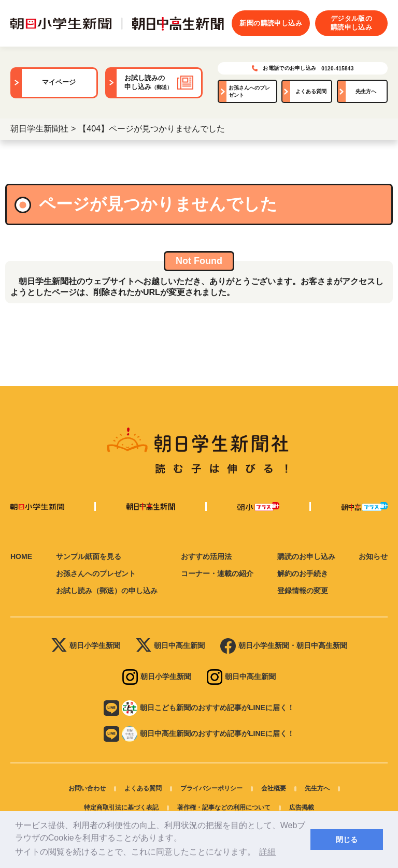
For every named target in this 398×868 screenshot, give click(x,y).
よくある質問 (311, 91)
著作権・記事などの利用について (224, 807)
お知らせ (373, 556)
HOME (21, 556)
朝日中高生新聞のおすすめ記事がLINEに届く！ (199, 734)
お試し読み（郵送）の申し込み (107, 591)
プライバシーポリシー (211, 788)
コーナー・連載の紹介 (217, 573)
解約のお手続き (303, 573)
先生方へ (366, 91)
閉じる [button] (347, 840)
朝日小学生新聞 (86, 646)
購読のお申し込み (306, 556)
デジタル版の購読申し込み (351, 23)
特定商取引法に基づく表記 (121, 807)
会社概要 (274, 788)
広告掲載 (302, 807)
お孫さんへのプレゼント (249, 91)
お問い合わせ (87, 788)
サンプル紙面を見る (89, 556)
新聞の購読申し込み (271, 23)
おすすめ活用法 (206, 556)
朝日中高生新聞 (170, 646)
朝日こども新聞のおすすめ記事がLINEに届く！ (199, 708)
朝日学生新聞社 (39, 129)
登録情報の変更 (303, 591)
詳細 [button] (267, 852)
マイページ (59, 82)
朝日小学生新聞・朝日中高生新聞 (284, 646)
